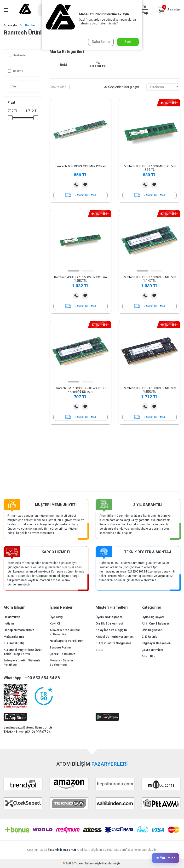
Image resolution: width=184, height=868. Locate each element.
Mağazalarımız (14, 637)
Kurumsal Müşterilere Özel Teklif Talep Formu (23, 652)
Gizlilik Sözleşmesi (109, 623)
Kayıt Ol (55, 623)
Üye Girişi (56, 617)
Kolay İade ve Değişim (111, 630)
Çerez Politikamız (62, 654)
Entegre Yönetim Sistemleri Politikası (23, 662)
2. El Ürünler (150, 637)
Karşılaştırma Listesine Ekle (76, 185)
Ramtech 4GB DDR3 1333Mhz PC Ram (81, 166)
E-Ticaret (78, 863)
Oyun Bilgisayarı (153, 617)
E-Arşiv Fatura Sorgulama (113, 643)
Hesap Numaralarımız (19, 630)
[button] (74, 271)
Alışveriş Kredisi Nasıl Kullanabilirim (65, 632)
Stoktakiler (17, 55)
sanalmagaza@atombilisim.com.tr (28, 727)
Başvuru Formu (60, 647)
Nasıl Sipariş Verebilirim (66, 641)
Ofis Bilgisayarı (152, 630)
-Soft (67, 863)
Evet (128, 42)
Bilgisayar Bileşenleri (156, 643)
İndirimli (15, 71)
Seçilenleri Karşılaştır (122, 87)
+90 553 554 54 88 (42, 678)
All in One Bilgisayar (155, 623)
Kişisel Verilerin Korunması (115, 637)
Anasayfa (10, 25)
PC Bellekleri (98, 65)
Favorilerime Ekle (85, 185)
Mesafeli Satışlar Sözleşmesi (61, 662)
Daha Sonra (101, 42)
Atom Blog (149, 656)
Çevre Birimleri (152, 650)
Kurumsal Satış (14, 643)
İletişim (9, 623)
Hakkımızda (12, 617)
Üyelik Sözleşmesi (109, 617)
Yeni (13, 87)
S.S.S (99, 650)
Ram (63, 65)
